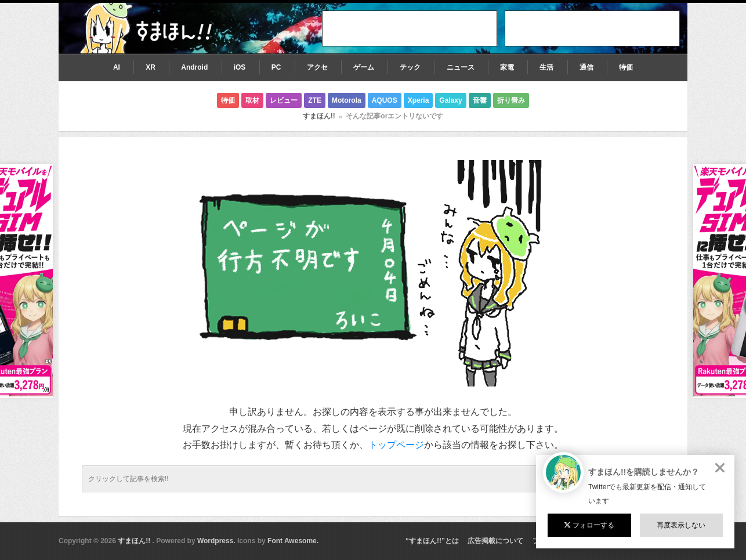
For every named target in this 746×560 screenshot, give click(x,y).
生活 (546, 67)
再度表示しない (681, 525)
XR (151, 67)
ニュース (461, 67)
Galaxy (450, 100)
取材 (252, 100)
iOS (240, 67)
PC (276, 67)
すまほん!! (319, 116)
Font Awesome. (293, 541)
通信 (586, 67)
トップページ (396, 445)
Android (194, 67)
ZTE (315, 100)
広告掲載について (495, 541)
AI (117, 67)
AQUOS (385, 100)
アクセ (317, 67)
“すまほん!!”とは (432, 541)
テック (410, 67)
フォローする (589, 525)
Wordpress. (216, 541)
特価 (626, 67)
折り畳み (511, 100)
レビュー (284, 100)
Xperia (419, 100)
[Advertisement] (592, 28)
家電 (507, 67)
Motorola (347, 100)
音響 (480, 100)
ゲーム (364, 67)
